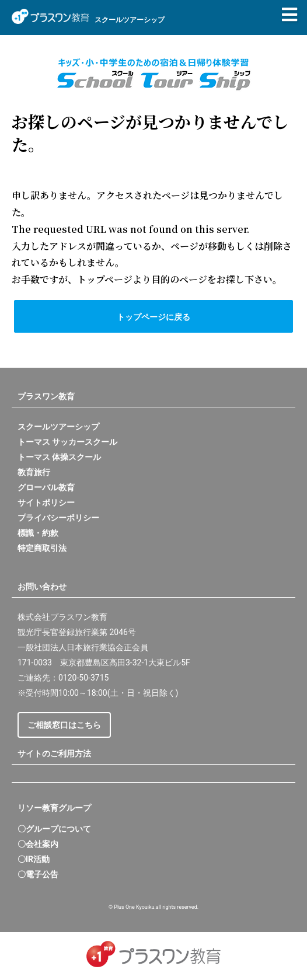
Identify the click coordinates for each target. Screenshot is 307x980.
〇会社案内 (38, 844)
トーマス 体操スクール (59, 457)
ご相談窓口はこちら (64, 725)
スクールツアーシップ (58, 427)
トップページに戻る (153, 317)
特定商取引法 (42, 548)
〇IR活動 (34, 859)
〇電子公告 (38, 874)
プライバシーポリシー (58, 518)
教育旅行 (34, 472)
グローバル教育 (46, 487)
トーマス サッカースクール (67, 442)
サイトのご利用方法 (54, 754)
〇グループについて (54, 829)
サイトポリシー (46, 503)
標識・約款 (38, 533)
